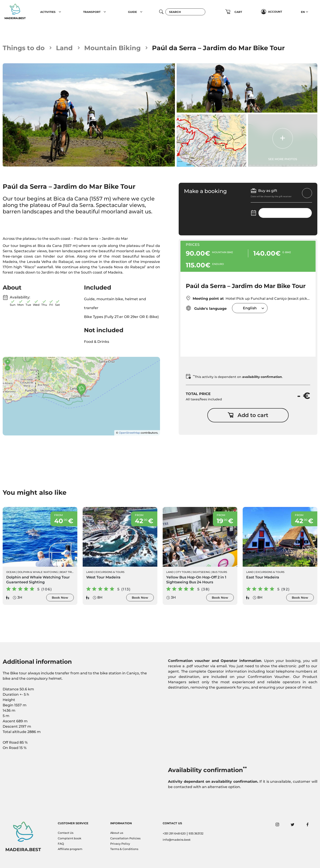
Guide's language (206, 308)
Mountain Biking (112, 48)
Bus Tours (220, 572)
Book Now (60, 598)
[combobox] (250, 308)
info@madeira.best (177, 840)
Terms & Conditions (124, 849)
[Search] (185, 12)
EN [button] (303, 12)
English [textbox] (250, 308)
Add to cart (248, 415)
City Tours (183, 572)
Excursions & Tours (110, 572)
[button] (60, 12)
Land (64, 48)
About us (117, 833)
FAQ (61, 844)
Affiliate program (70, 849)
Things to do (24, 48)
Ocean (11, 572)
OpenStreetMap (129, 433)
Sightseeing (201, 572)
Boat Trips (68, 572)
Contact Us (66, 833)
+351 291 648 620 (174, 833)
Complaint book (70, 838)
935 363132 (196, 833)
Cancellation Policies (125, 838)
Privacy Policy (120, 844)
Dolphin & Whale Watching (38, 572)
